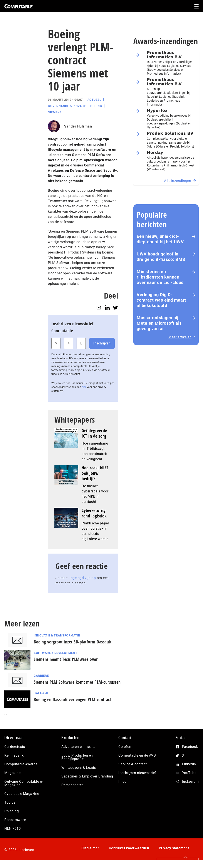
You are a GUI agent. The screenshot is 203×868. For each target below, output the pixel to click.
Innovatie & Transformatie (57, 635)
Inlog (122, 782)
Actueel (94, 100)
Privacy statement (174, 848)
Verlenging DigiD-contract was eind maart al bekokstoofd (161, 300)
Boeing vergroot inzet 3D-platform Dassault (73, 642)
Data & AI (41, 693)
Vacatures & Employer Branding (87, 776)
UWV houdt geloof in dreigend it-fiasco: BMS (161, 257)
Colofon (125, 747)
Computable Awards (21, 764)
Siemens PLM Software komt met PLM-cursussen (77, 682)
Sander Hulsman (78, 126)
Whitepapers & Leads (79, 768)
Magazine (12, 773)
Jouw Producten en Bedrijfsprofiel (77, 757)
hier (84, 387)
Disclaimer (90, 848)
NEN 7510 (13, 829)
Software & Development (55, 653)
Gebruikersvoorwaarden (129, 848)
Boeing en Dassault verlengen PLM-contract (72, 699)
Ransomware (15, 820)
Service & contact (133, 764)
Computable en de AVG (137, 755)
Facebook (190, 747)
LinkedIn (189, 764)
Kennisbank (14, 755)
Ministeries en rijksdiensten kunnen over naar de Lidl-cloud (160, 277)
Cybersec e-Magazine (22, 794)
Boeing (96, 106)
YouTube (189, 773)
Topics (10, 802)
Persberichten (73, 785)
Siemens (55, 112)
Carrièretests (15, 747)
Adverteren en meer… (78, 747)
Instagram (190, 782)
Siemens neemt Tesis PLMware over (66, 659)
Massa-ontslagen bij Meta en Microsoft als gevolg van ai (159, 323)
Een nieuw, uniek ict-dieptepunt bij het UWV (160, 239)
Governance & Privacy (67, 106)
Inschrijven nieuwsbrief (137, 773)
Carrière (41, 676)
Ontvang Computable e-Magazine (24, 783)
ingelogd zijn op (83, 578)
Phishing (12, 811)
